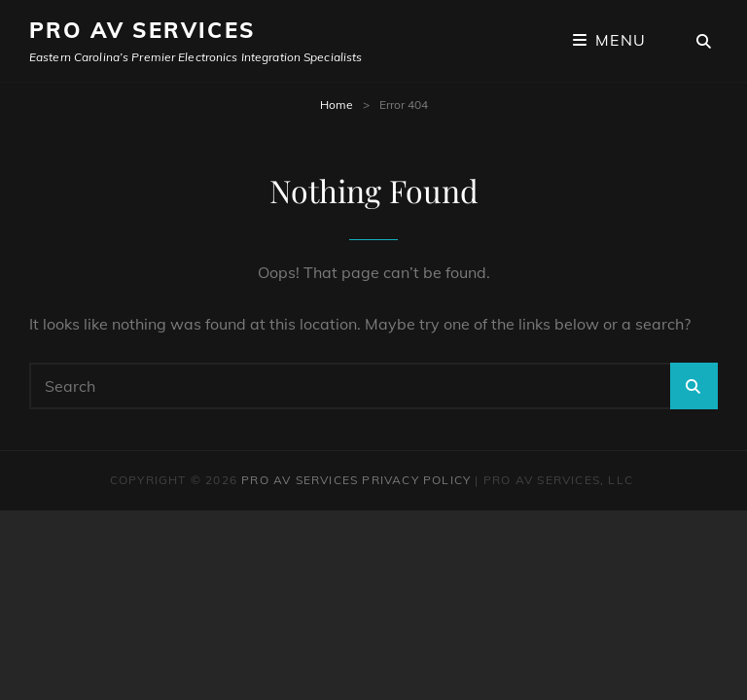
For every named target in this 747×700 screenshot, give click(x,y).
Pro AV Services (142, 30)
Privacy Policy (416, 480)
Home (337, 105)
